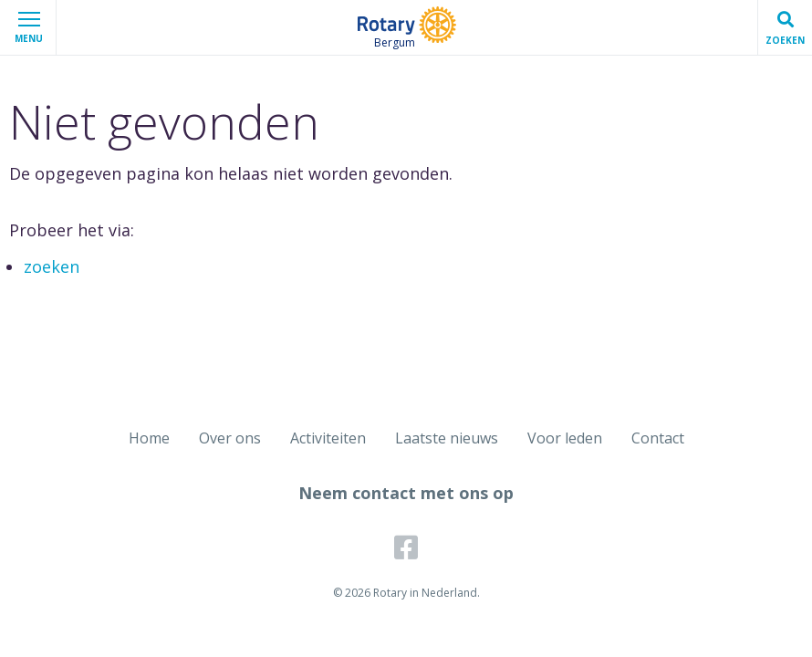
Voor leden (565, 438)
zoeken (52, 266)
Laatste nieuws (447, 438)
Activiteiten (328, 438)
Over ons (230, 438)
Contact (658, 438)
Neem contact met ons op (406, 493)
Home (149, 438)
